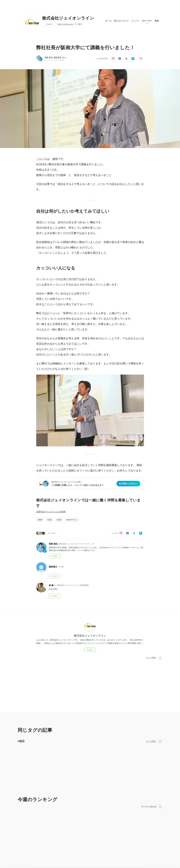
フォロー (49, 24)
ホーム (108, 21)
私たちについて (121, 21)
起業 (60, 520)
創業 (41, 520)
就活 (50, 520)
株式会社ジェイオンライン (68, 18)
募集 (157, 21)
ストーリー (147, 21)
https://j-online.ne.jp (65, 24)
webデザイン (73, 520)
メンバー (135, 21)
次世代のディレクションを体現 (51, 512)
